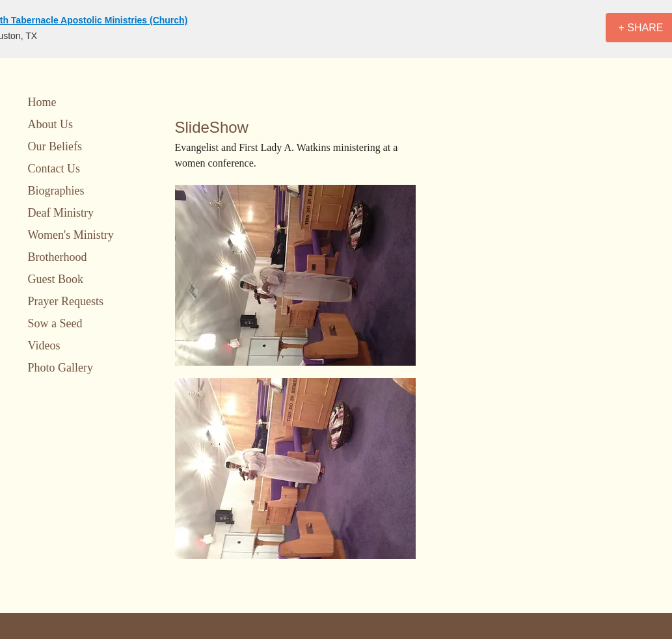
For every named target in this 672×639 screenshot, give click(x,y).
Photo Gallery (61, 368)
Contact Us (54, 169)
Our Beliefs (55, 146)
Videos (44, 346)
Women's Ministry (71, 235)
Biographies (56, 191)
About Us (51, 124)
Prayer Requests (66, 301)
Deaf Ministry (61, 213)
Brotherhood (58, 257)
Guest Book (56, 279)
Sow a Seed (55, 323)
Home (42, 102)
